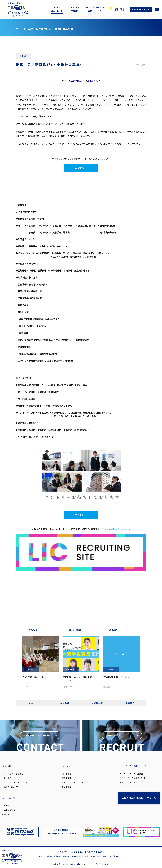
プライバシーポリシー (103, 864)
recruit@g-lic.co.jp (117, 529)
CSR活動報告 (97, 703)
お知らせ (65, 703)
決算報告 (130, 703)
